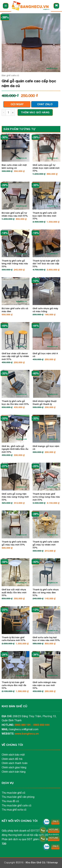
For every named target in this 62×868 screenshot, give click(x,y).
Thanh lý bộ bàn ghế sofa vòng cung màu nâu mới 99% (46, 497)
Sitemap (53, 862)
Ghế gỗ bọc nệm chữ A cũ (45, 355)
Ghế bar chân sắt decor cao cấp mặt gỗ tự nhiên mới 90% (15, 356)
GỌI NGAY (17, 104)
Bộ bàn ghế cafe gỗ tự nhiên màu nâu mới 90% (15, 214)
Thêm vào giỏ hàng (35, 112)
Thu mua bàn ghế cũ (13, 793)
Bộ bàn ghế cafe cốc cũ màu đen (15, 310)
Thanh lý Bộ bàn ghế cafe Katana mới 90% (14, 639)
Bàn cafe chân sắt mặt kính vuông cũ (14, 166)
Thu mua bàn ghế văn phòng (18, 797)
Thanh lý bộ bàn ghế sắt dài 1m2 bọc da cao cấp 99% (46, 264)
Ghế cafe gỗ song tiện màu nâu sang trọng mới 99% (15, 497)
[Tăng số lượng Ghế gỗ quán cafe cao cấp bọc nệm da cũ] (13, 112)
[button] (6, 6)
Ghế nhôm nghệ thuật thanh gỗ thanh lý (45, 403)
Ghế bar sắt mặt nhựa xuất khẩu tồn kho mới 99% (14, 592)
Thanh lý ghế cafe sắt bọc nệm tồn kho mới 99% (45, 216)
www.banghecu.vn (27, 733)
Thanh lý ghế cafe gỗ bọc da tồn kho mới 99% (15, 403)
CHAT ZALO (45, 104)
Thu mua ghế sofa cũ (14, 810)
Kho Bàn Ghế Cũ (36, 862)
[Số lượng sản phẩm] (8, 112)
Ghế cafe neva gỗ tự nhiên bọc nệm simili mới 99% (46, 168)
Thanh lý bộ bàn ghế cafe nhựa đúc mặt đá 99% (14, 685)
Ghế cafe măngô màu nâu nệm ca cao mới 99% (44, 685)
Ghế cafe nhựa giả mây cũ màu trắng (45, 310)
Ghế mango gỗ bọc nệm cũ (46, 448)
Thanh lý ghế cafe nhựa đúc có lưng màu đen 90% (46, 592)
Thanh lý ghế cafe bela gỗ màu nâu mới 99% (14, 543)
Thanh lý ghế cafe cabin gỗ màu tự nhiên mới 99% (46, 545)
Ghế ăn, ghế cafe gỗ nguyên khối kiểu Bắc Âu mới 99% (15, 449)
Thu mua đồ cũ (10, 801)
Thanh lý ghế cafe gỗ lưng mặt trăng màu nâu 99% (15, 264)
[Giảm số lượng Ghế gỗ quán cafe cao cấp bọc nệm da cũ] (4, 112)
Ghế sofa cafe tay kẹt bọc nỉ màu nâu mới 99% (46, 639)
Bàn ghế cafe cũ (10, 75)
